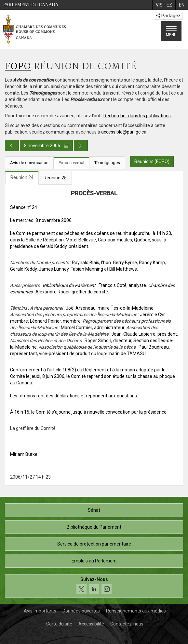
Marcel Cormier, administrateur (93, 328)
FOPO (18, 67)
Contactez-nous (127, 624)
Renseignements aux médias (136, 611)
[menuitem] (164, 5)
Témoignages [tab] (107, 163)
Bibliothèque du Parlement (94, 527)
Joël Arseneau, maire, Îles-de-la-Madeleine (110, 308)
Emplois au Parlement (94, 561)
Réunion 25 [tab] (55, 178)
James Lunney (54, 269)
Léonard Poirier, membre (55, 321)
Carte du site (59, 624)
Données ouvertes (81, 611)
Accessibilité (91, 624)
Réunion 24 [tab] (22, 177)
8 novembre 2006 (46, 146)
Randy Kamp (152, 263)
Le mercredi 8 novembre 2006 (41, 220)
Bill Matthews (123, 269)
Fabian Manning (87, 269)
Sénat (94, 510)
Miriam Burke (24, 454)
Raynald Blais (86, 263)
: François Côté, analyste (94, 285)
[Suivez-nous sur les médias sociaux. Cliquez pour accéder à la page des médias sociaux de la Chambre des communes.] (94, 586)
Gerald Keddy (23, 269)
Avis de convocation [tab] (29, 163)
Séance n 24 (24, 207)
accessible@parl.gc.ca (124, 132)
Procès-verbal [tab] (71, 163)
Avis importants (40, 611)
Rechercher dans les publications (137, 116)
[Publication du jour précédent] (12, 146)
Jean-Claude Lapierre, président (144, 334)
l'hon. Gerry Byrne (119, 263)
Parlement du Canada (31, 5)
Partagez (168, 16)
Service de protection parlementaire (94, 544)
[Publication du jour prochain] (81, 146)
